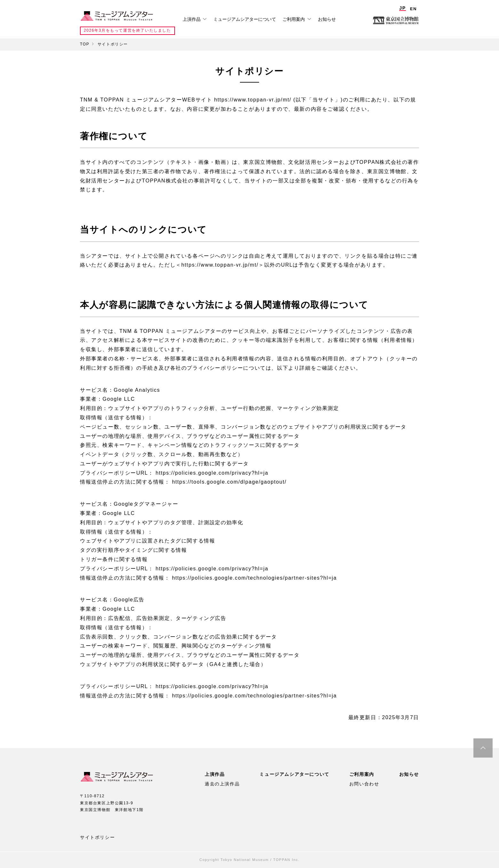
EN (413, 9)
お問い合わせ (364, 784)
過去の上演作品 (222, 784)
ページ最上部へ (483, 748)
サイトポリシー (97, 837)
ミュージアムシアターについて (245, 19)
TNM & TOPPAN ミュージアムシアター (117, 16)
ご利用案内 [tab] (294, 19)
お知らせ (327, 19)
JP (402, 8)
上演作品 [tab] (192, 19)
